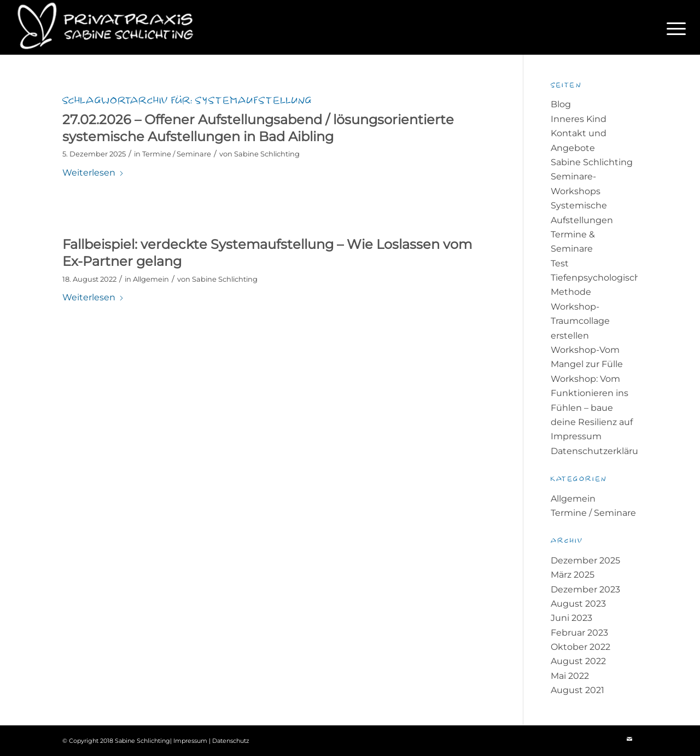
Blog (561, 104)
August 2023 (578, 604)
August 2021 (577, 690)
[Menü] (673, 27)
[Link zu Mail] (629, 739)
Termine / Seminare (177, 154)
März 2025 (573, 575)
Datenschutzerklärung (600, 451)
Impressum (576, 436)
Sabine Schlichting (267, 154)
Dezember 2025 (585, 560)
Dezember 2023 (585, 589)
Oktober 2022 (581, 647)
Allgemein (151, 279)
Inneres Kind (579, 119)
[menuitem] (673, 27)
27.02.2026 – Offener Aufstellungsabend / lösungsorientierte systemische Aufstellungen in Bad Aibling (258, 128)
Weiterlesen (93, 173)
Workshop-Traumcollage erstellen (580, 321)
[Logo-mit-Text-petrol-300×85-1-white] (111, 27)
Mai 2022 (570, 676)
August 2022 (578, 661)
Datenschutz (231, 741)
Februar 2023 (579, 633)
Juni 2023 (571, 618)
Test (560, 263)
